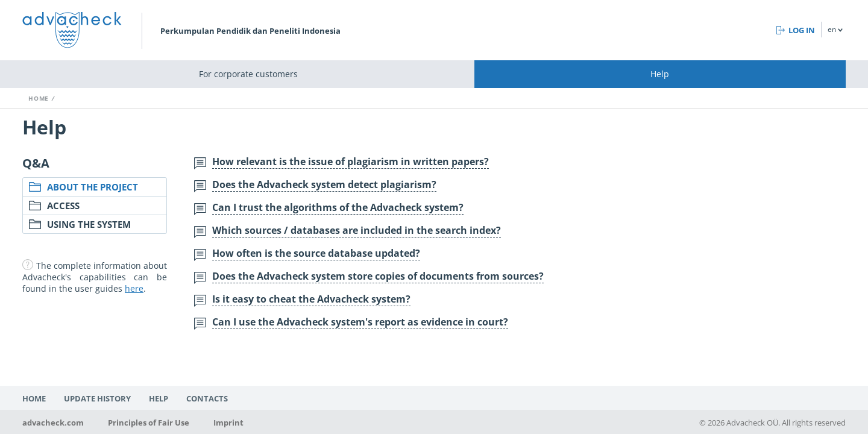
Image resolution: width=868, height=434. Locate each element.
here (134, 288)
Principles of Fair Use (149, 423)
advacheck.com (53, 423)
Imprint (228, 423)
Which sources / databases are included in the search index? (357, 230)
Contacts (207, 398)
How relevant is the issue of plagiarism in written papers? (351, 162)
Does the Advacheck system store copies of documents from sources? (378, 276)
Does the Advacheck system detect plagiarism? (324, 184)
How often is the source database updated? (316, 253)
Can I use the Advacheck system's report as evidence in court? (360, 322)
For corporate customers (248, 74)
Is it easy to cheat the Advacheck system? (311, 299)
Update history (97, 398)
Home (39, 98)
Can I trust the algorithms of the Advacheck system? (338, 207)
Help (660, 74)
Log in (802, 30)
